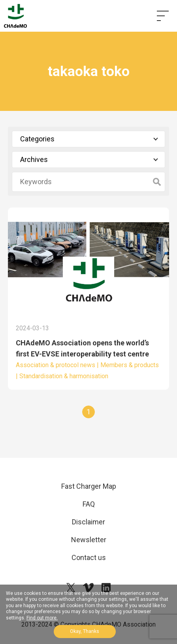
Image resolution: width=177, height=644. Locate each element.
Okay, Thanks (85, 631)
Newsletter (89, 540)
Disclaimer (88, 522)
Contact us (89, 557)
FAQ (89, 504)
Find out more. (42, 618)
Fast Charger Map (89, 486)
